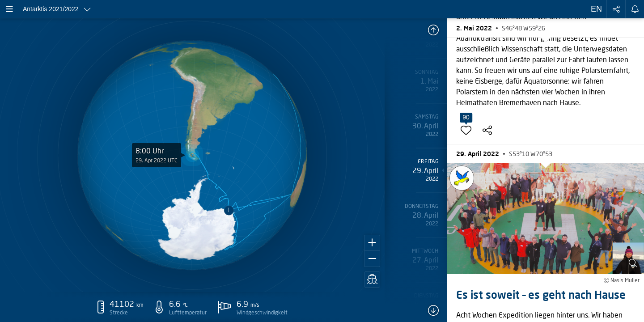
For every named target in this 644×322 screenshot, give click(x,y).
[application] (192, 155)
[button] (372, 243)
